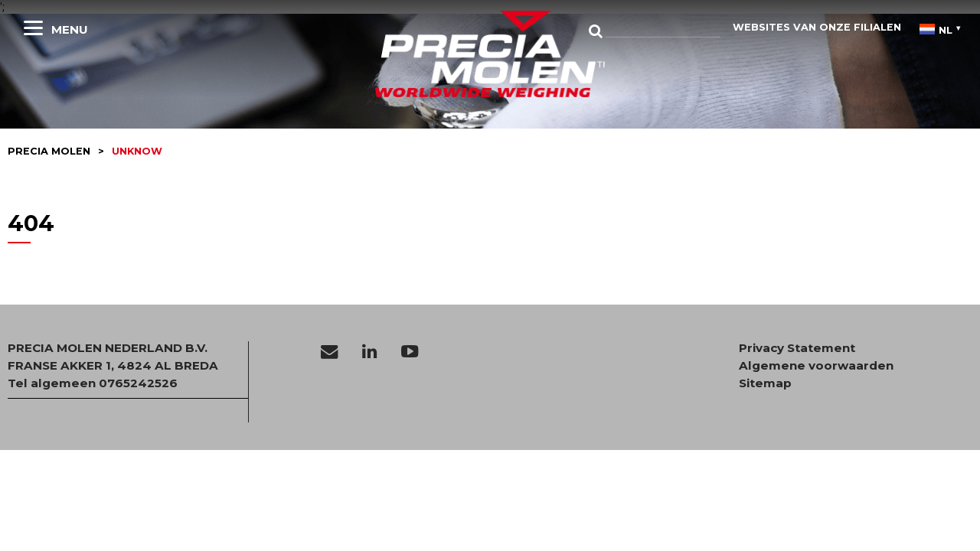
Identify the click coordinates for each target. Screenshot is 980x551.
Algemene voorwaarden (816, 366)
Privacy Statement (797, 348)
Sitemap (765, 383)
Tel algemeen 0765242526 (93, 383)
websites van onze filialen (817, 27)
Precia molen (49, 151)
